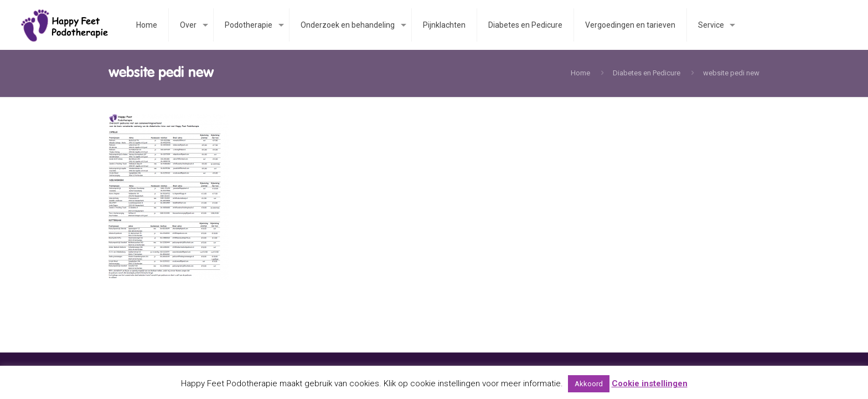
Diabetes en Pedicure (647, 73)
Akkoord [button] (589, 384)
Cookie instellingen (650, 383)
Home (580, 73)
